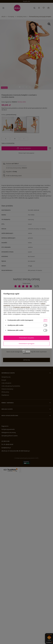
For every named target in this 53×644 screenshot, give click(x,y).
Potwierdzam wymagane (27, 344)
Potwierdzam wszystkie (26, 338)
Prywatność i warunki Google (21, 307)
